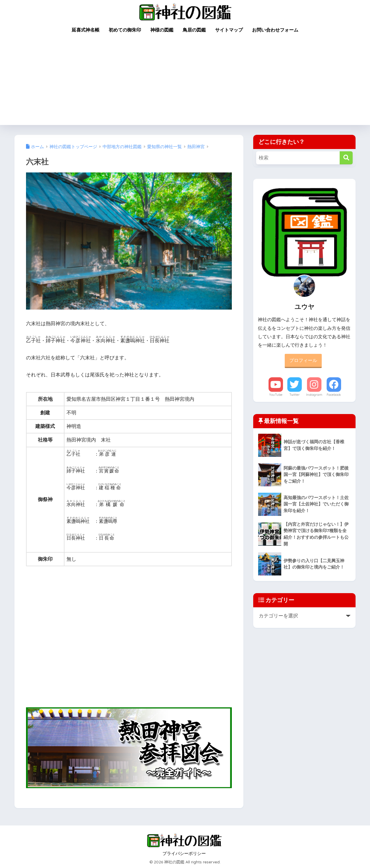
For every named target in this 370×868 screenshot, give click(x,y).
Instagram (314, 395)
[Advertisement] (185, 82)
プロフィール (303, 360)
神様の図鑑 (162, 30)
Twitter (295, 395)
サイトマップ (229, 30)
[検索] (346, 158)
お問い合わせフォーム (275, 30)
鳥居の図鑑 (194, 30)
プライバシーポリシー (184, 854)
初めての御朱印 (125, 30)
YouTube (276, 395)
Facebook (334, 395)
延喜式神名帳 (86, 30)
